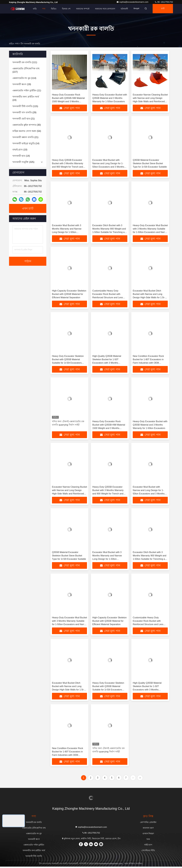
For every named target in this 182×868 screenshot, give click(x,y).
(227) (26, 70)
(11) (27, 90)
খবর (148, 841)
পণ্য (42, 9)
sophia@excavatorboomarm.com (133, 2)
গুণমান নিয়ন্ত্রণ (148, 835)
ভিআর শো (64, 9)
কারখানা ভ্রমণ (148, 829)
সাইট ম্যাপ (148, 846)
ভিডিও (52, 9)
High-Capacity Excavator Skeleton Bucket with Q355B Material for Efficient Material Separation (69, 295)
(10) (20, 150)
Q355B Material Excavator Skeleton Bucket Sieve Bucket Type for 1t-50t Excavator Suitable (150, 164)
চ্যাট (162, 9)
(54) (27, 131)
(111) (25, 62)
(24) (26, 98)
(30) (27, 125)
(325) (23, 162)
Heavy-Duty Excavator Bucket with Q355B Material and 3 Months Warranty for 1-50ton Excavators (110, 98)
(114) (24, 78)
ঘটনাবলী (123, 9)
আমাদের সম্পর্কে (81, 9)
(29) (24, 112)
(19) (22, 84)
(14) (26, 143)
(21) (24, 119)
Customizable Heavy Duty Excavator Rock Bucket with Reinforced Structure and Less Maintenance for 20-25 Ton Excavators (108, 298)
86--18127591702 (164, 2)
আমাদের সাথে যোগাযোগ (103, 9)
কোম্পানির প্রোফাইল (148, 824)
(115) (25, 106)
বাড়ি (33, 9)
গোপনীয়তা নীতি (148, 852)
